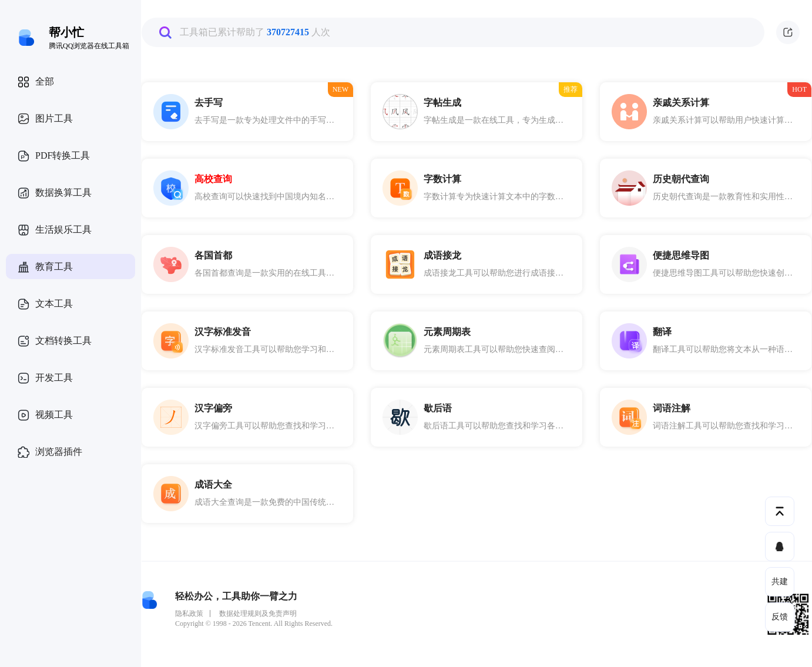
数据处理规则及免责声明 (258, 614)
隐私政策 (189, 614)
